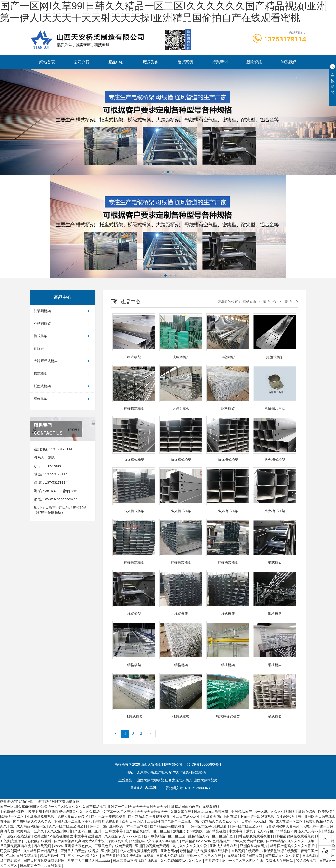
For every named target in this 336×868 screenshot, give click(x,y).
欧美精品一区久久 (31, 831)
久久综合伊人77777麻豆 (123, 836)
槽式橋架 (63, 336)
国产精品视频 (216, 831)
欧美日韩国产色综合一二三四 (170, 821)
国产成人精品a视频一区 (28, 826)
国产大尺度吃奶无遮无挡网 (44, 861)
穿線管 (63, 348)
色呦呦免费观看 (107, 821)
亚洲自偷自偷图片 (254, 846)
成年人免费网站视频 (249, 841)
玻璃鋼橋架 (63, 311)
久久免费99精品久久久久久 (182, 861)
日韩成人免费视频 (171, 856)
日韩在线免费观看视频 (253, 836)
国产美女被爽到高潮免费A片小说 (80, 841)
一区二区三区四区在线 (246, 861)
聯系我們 (289, 62)
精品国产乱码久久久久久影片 (293, 846)
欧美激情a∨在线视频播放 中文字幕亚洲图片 (68, 836)
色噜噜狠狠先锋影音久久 (64, 812)
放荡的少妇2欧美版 (188, 831)
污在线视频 (43, 846)
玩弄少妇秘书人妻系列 (283, 826)
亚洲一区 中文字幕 (109, 831)
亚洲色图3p (169, 851)
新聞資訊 (254, 62)
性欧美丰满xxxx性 (187, 816)
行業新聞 (220, 62)
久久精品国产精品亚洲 (41, 851)
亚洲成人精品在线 (224, 846)
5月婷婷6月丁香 (290, 816)
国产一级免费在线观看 (109, 816)
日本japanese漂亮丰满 (212, 812)
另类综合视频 (307, 861)
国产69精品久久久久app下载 (217, 821)
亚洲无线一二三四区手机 (73, 821)
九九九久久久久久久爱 (190, 846)
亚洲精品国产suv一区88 (250, 812)
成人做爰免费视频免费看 (139, 851)
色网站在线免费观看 (22, 856)
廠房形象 (151, 62)
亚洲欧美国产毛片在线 (220, 816)
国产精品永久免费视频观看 (149, 816)
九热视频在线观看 (38, 841)
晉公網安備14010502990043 (188, 788)
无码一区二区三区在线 (204, 856)
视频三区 (315, 841)
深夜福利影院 (118, 841)
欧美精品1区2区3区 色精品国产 (206, 841)
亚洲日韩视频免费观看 (153, 846)
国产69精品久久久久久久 (33, 821)
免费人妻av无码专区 (73, 816)
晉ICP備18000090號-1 (204, 764)
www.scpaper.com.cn (61, 499)
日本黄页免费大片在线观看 (41, 866)
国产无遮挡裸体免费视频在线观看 (128, 856)
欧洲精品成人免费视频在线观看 (204, 851)
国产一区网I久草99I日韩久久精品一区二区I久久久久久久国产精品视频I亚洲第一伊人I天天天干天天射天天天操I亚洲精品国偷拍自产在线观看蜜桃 (110, 807)
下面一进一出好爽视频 (258, 816)
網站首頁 (47, 62)
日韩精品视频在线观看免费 (294, 836)
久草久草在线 (181, 812)
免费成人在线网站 (280, 861)
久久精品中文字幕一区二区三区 (110, 812)
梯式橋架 (63, 373)
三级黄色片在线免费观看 (114, 846)
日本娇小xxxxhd (254, 821)
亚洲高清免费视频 (41, 816)
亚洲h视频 (110, 851)
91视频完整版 (11, 841)
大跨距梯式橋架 (63, 361)
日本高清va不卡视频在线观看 (136, 861)
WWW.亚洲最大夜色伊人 (73, 846)
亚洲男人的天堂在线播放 (80, 851)
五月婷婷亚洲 (216, 861)
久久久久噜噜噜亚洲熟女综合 (294, 812)
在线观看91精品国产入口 (243, 856)
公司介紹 (82, 62)
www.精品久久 (89, 856)
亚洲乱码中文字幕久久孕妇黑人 (155, 841)
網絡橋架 (63, 399)
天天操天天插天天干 (153, 812)
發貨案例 (185, 62)
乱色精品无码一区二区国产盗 (211, 836)
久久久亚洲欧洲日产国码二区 (70, 831)
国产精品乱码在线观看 (168, 826)
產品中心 (116, 62)
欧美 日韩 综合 (133, 821)
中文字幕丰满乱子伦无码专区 (252, 831)
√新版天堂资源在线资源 (280, 851)
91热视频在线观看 (245, 851)
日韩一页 (93, 826)
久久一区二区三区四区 (67, 826)
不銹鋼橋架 (63, 323)
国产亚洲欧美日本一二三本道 (125, 826)
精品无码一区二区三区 (58, 856)
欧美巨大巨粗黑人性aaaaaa (89, 861)
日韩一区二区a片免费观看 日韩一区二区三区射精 (225, 826)
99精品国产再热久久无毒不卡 (299, 831)
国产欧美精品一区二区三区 (165, 836)
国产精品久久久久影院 (282, 856)
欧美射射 (36, 812)
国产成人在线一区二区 (286, 821)
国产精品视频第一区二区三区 (149, 831)
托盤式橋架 (63, 386)
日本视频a (310, 856)
